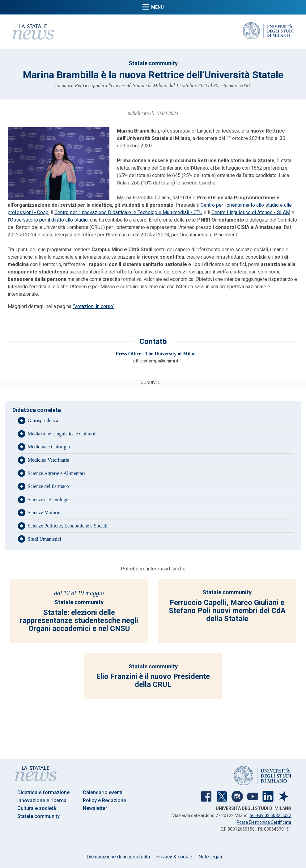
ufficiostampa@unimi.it (156, 361)
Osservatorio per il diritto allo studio (49, 220)
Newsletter (95, 808)
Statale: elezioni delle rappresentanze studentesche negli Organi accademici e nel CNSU (79, 621)
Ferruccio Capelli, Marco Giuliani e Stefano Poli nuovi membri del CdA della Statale (227, 611)
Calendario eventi (103, 792)
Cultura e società (37, 808)
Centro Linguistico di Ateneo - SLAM (251, 212)
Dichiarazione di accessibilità (118, 857)
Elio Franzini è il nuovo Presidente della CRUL (153, 680)
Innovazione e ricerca (42, 800)
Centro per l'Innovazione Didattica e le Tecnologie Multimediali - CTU (128, 212)
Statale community (153, 63)
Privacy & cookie (174, 857)
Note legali (210, 857)
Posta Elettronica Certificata (264, 822)
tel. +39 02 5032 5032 (270, 815)
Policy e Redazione (104, 800)
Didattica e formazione (43, 792)
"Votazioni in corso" (93, 306)
